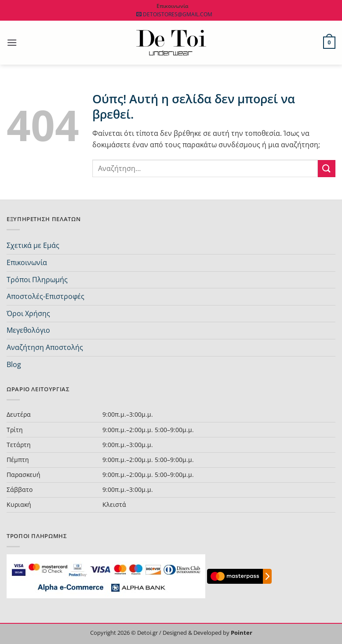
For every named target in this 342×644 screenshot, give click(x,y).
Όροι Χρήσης (28, 313)
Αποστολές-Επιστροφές (45, 296)
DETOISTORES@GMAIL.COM (172, 14)
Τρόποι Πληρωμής (37, 280)
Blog (14, 364)
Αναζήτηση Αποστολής (45, 347)
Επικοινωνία (27, 262)
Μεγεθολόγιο (28, 330)
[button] (12, 42)
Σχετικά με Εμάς (33, 245)
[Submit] (327, 169)
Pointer (241, 633)
